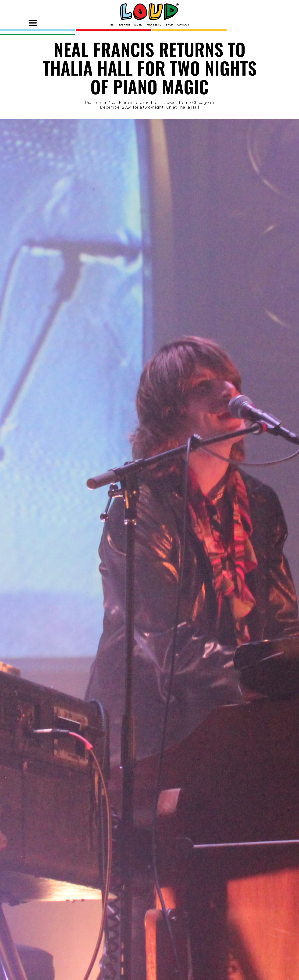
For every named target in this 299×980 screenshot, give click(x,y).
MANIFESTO (154, 25)
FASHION (125, 25)
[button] (33, 23)
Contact (183, 25)
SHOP (169, 25)
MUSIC (138, 25)
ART (112, 25)
